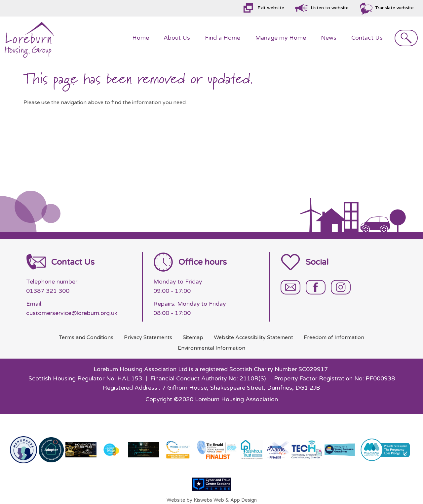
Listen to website (330, 8)
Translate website (394, 8)
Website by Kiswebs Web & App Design (212, 500)
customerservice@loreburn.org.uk (72, 313)
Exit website (271, 8)
